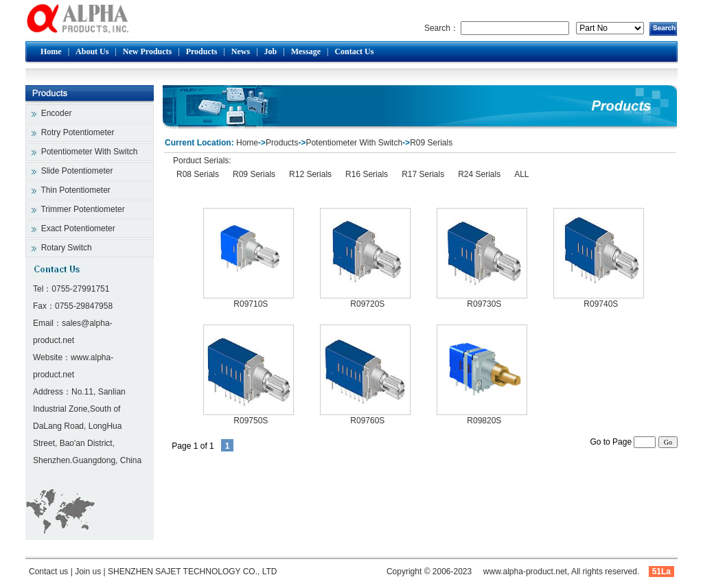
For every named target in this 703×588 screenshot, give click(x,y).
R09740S (601, 304)
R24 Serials (479, 174)
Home (247, 143)
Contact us (48, 572)
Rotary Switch (67, 248)
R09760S (367, 421)
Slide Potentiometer (77, 171)
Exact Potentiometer (78, 228)
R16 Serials (367, 174)
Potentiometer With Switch (90, 152)
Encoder (57, 113)
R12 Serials (310, 174)
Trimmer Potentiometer (82, 209)
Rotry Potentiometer (78, 132)
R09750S (251, 421)
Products (282, 143)
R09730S (484, 304)
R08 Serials (198, 174)
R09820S (484, 421)
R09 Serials (431, 143)
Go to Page (623, 442)
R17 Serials (423, 174)
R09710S (251, 304)
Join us (88, 572)
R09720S (367, 304)
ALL (521, 174)
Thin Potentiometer (75, 190)
